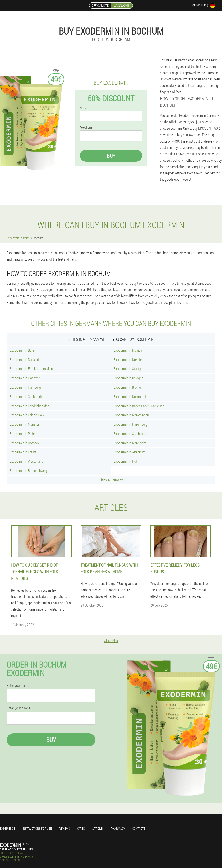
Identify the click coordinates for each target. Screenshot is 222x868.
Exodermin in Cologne (128, 378)
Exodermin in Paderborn (26, 434)
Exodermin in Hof (125, 461)
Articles (98, 828)
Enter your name (18, 686)
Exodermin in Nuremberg (131, 424)
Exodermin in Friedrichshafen (29, 406)
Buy (111, 156)
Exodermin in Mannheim (130, 443)
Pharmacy (118, 828)
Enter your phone (18, 708)
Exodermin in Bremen (128, 387)
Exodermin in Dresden (129, 360)
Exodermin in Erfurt (23, 452)
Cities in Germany (111, 480)
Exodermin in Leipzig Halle (27, 415)
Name (83, 108)
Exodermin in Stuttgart (129, 369)
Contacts (139, 828)
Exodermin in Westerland (26, 461)
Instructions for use (37, 828)
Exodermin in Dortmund (130, 397)
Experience (8, 828)
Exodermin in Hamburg (25, 387)
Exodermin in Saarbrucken (131, 434)
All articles (111, 641)
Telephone (86, 127)
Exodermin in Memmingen (131, 415)
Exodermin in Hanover (25, 378)
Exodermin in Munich (128, 350)
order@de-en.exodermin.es (16, 849)
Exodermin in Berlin (23, 350)
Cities (81, 828)
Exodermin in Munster (24, 424)
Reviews (64, 828)
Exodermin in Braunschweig (28, 471)
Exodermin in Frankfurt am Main (31, 369)
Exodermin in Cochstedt (26, 397)
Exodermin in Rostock (24, 443)
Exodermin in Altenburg (130, 452)
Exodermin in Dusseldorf (26, 360)
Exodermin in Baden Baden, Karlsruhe (139, 406)
